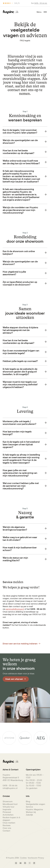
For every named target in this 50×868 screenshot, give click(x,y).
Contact (6, 831)
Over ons (7, 828)
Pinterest (7, 812)
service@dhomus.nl (15, 609)
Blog (28, 801)
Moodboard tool (10, 804)
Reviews (7, 825)
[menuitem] (13, 801)
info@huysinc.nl (10, 788)
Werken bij (31, 812)
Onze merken (9, 823)
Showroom (8, 801)
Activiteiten (8, 815)
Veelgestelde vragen (35, 804)
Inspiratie (7, 809)
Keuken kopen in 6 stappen (11, 819)
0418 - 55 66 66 (41, 3)
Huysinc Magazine (34, 809)
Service (29, 807)
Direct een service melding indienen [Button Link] (22, 644)
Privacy (41, 858)
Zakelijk (29, 815)
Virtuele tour (8, 807)
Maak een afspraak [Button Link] (16, 679)
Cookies (23, 858)
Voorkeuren (33, 858)
